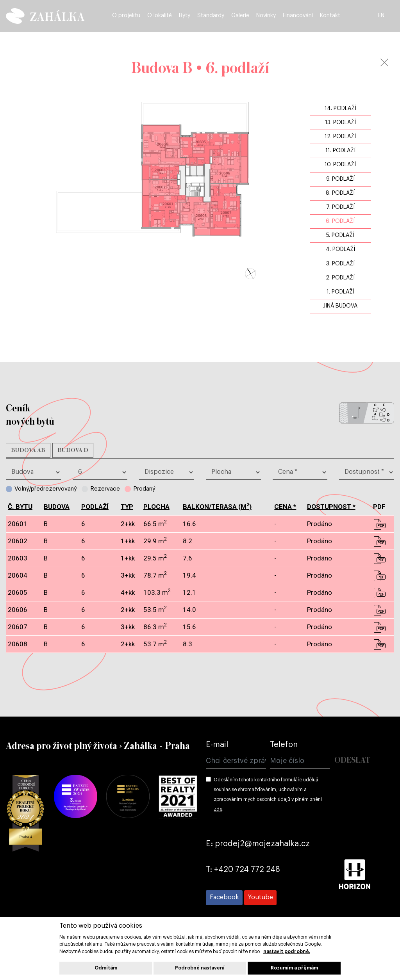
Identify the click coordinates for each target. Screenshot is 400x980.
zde (218, 809)
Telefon (284, 745)
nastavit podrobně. (287, 952)
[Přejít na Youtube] (260, 898)
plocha (156, 507)
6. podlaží (340, 221)
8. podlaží (340, 193)
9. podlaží (340, 179)
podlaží (95, 507)
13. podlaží (340, 123)
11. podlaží (340, 151)
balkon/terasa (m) (217, 507)
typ (127, 507)
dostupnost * (331, 507)
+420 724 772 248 (247, 870)
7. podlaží (340, 207)
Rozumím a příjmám (294, 968)
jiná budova (340, 306)
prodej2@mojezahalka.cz (262, 844)
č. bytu (20, 507)
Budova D (73, 450)
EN (390, 16)
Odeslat (352, 760)
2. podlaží (340, 278)
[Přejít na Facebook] (224, 898)
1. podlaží (340, 292)
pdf (379, 524)
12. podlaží (340, 137)
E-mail (217, 745)
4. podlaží (340, 249)
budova (57, 507)
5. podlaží (340, 235)
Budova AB (28, 450)
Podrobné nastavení (200, 968)
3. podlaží (340, 264)
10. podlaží (340, 165)
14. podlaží (340, 108)
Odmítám (106, 968)
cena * (285, 507)
